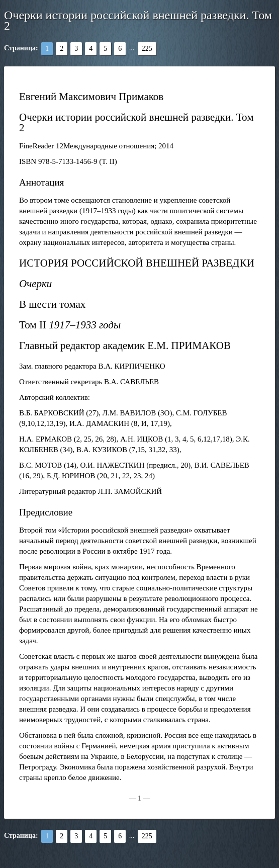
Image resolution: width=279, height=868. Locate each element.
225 (147, 49)
